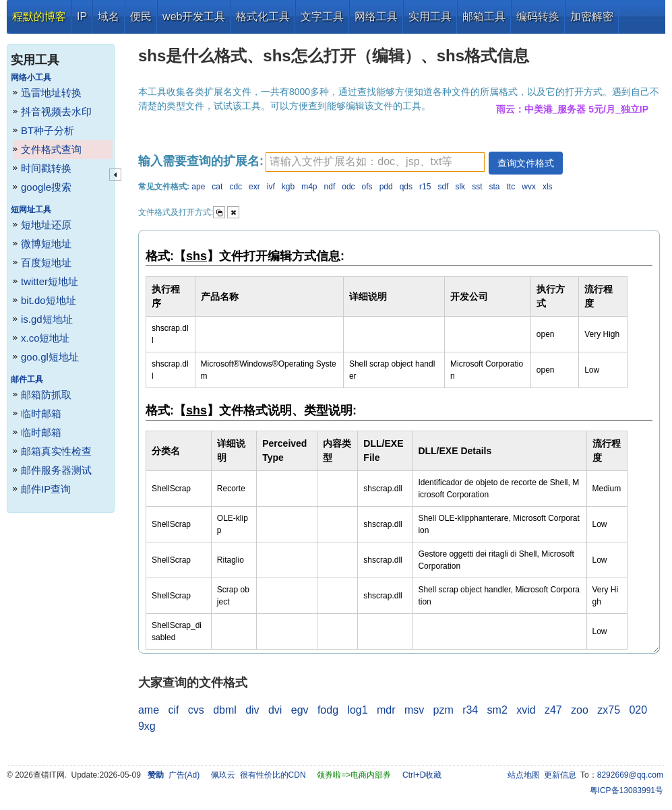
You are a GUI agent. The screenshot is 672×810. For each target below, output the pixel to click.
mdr (386, 710)
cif (173, 710)
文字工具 (322, 17)
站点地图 (524, 775)
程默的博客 (39, 17)
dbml (225, 710)
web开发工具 (194, 17)
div (252, 710)
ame (149, 710)
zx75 (609, 710)
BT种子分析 (48, 130)
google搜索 (46, 187)
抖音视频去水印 (56, 112)
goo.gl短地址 (50, 357)
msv (414, 710)
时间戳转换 (46, 168)
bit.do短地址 (49, 300)
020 (638, 710)
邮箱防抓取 (46, 395)
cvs (196, 710)
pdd (386, 187)
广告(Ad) (184, 775)
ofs (367, 187)
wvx (529, 187)
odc (348, 187)
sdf (443, 187)
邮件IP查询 (46, 489)
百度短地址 (46, 262)
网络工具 (376, 17)
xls (548, 187)
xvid (526, 710)
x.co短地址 (45, 338)
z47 (553, 710)
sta (495, 187)
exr (254, 187)
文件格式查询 (51, 149)
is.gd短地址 (47, 319)
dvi (275, 710)
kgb (288, 187)
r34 (470, 710)
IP (82, 17)
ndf (330, 187)
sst (477, 187)
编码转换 (538, 17)
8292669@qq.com (630, 775)
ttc (511, 187)
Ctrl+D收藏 (422, 775)
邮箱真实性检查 (56, 451)
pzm (444, 710)
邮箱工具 (484, 17)
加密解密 (592, 17)
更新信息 (560, 775)
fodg (328, 710)
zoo (580, 710)
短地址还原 (46, 225)
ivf (271, 187)
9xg (147, 726)
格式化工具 (263, 17)
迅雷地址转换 (51, 93)
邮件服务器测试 (56, 470)
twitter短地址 (50, 281)
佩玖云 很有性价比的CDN (258, 775)
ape (198, 187)
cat (217, 187)
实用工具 (430, 17)
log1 (357, 710)
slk (460, 187)
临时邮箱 (41, 413)
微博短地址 (46, 244)
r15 (425, 187)
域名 (109, 17)
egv (300, 710)
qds (406, 187)
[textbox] (375, 162)
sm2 (497, 710)
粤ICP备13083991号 (627, 790)
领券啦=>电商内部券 (354, 775)
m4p (309, 187)
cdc (236, 187)
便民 (141, 17)
